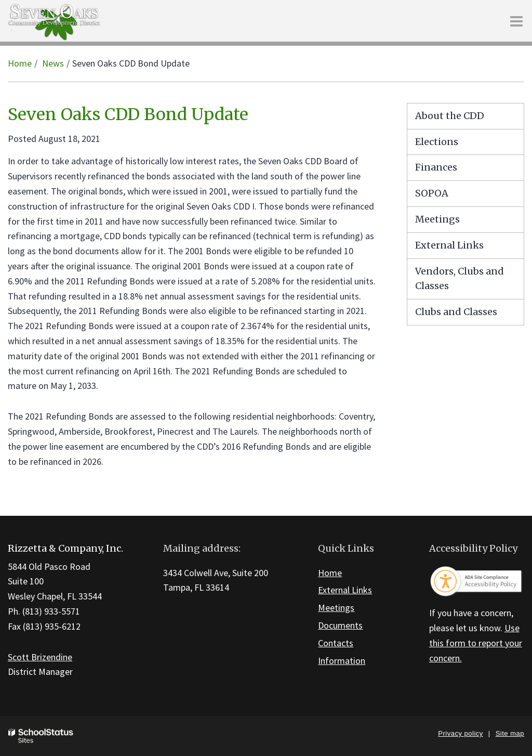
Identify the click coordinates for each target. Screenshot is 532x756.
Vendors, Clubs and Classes (460, 279)
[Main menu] (516, 21)
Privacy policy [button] (460, 733)
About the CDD (450, 116)
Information (342, 661)
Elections (437, 142)
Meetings (437, 219)
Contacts (336, 643)
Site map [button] (510, 733)
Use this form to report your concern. (476, 643)
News (53, 63)
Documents (340, 625)
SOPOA (432, 193)
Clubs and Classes (456, 312)
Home (20, 63)
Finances (436, 167)
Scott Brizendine (40, 657)
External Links (449, 245)
